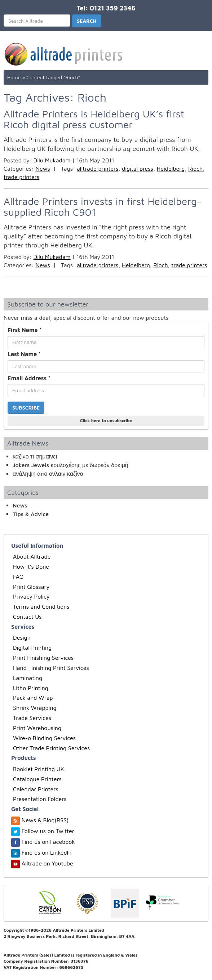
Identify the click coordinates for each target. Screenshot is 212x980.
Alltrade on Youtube (47, 863)
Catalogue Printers (37, 779)
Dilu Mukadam (52, 160)
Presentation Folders (40, 799)
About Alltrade (32, 556)
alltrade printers (98, 169)
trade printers (21, 177)
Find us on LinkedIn (47, 853)
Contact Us (27, 617)
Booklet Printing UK (39, 769)
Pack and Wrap (33, 698)
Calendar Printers (36, 789)
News (43, 169)
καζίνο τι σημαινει (35, 456)
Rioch (195, 169)
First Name (25, 330)
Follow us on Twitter (48, 831)
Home (14, 77)
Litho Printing (31, 688)
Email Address (29, 378)
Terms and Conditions (41, 607)
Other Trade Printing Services (51, 748)
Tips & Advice (31, 514)
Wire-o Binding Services (44, 738)
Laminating (28, 678)
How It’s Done (31, 567)
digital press (138, 169)
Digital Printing (32, 648)
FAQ (18, 577)
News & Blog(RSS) (45, 820)
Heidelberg (171, 169)
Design (22, 637)
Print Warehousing (37, 728)
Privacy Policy (31, 596)
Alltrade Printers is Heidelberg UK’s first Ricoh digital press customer (94, 119)
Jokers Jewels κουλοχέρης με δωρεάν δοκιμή (70, 465)
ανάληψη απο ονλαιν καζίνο (48, 474)
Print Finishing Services (43, 658)
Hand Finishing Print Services (51, 668)
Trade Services (32, 718)
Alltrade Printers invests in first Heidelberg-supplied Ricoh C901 (103, 207)
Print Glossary (31, 587)
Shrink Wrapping (35, 708)
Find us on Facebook (48, 842)
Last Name (24, 354)
